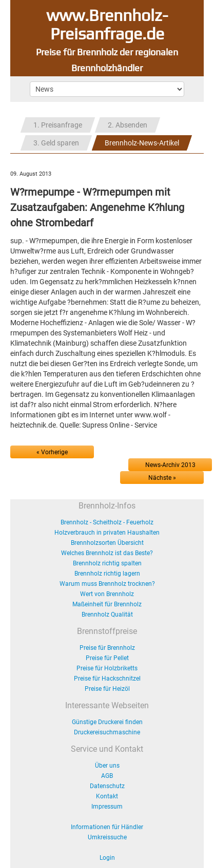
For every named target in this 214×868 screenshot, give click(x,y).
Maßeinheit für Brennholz (107, 604)
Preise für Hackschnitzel (107, 679)
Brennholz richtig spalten (107, 563)
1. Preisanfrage (58, 125)
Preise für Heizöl (107, 689)
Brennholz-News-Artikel (142, 143)
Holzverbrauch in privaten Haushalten (107, 533)
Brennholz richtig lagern (107, 574)
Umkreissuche (107, 837)
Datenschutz (107, 786)
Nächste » (162, 478)
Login (107, 858)
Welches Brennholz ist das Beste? (107, 553)
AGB (107, 776)
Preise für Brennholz (107, 648)
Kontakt (107, 796)
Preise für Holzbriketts (107, 668)
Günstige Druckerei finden (107, 722)
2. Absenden (128, 125)
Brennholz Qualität (107, 615)
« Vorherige (52, 452)
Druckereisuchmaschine (107, 732)
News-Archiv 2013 (170, 465)
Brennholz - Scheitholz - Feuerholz (107, 522)
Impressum (107, 807)
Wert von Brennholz (107, 594)
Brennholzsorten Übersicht (107, 543)
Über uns (107, 766)
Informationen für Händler (107, 827)
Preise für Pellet (107, 658)
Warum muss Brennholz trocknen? (107, 584)
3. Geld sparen (56, 143)
